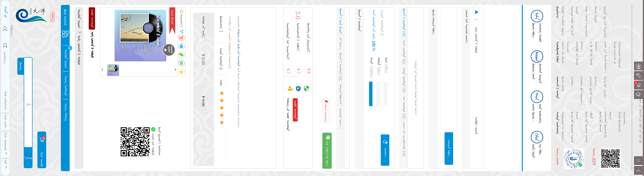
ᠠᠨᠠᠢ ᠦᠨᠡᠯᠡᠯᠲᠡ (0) (404, 107)
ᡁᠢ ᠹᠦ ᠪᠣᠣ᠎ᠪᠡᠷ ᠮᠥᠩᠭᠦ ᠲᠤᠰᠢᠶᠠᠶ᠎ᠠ (594, 53)
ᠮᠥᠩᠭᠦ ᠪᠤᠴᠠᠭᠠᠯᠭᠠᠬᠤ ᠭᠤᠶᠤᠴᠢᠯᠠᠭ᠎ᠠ (622, 122)
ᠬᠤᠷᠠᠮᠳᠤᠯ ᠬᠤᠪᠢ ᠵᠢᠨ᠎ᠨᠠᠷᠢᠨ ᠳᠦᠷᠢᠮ (575, 21)
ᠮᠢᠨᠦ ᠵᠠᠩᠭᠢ (6, 121)
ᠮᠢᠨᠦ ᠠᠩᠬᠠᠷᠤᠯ (6, 144)
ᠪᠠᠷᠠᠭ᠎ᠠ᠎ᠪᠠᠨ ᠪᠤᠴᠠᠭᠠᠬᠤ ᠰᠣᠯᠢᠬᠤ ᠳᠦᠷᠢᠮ (575, 127)
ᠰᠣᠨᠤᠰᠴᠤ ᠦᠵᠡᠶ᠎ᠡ (340, 117)
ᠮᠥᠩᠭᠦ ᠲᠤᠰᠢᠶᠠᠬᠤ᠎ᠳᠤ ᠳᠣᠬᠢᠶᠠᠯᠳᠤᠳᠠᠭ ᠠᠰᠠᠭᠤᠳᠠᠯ (617, 55)
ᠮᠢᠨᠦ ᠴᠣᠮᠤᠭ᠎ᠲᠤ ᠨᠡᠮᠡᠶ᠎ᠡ (327, 151)
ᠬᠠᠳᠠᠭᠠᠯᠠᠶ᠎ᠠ (182, 18)
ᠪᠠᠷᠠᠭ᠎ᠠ (21, 66)
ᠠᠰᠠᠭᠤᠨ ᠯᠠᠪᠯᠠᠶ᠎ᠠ (449, 148)
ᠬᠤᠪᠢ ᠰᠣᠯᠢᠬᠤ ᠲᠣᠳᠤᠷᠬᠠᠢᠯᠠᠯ (586, 22)
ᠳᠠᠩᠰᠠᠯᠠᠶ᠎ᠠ (5, 53)
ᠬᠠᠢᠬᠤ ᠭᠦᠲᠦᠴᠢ (596, 15)
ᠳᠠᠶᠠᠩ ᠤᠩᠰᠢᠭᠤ (66, 86)
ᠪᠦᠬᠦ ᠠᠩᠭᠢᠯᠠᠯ (65, 17)
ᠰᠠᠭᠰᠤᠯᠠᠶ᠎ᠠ (572, 82)
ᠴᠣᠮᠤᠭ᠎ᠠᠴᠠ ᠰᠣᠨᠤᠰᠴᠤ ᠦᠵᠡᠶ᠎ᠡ (467, 26)
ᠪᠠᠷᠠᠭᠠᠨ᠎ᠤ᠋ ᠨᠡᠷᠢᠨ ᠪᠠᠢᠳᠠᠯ (340, 21)
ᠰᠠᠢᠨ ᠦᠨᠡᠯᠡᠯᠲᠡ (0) (404, 52)
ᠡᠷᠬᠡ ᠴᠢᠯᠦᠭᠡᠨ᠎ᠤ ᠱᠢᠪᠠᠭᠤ (79, 49)
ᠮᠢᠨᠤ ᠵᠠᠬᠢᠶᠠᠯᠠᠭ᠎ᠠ (6, 100)
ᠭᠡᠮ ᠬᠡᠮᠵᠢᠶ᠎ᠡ (340, 43)
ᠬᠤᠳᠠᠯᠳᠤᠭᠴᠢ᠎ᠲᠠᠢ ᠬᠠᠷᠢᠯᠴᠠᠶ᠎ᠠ (563, 126)
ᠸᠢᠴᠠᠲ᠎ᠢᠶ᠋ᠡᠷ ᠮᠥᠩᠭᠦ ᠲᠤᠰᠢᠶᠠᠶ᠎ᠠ (605, 57)
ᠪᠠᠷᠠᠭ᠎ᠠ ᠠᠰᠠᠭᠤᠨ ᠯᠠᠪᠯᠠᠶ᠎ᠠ (433, 22)
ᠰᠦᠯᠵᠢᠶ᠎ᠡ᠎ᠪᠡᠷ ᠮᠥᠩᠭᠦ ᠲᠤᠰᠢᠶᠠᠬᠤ (565, 52)
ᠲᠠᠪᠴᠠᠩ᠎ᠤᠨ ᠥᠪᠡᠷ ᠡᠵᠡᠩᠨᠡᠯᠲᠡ (288, 115)
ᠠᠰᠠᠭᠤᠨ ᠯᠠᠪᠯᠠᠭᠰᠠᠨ (340, 94)
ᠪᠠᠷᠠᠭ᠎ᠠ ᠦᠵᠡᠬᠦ (563, 84)
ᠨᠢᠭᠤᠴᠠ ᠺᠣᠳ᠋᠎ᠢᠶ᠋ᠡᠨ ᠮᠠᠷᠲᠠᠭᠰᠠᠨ (605, 22)
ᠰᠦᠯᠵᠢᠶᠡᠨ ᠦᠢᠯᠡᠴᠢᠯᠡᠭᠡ (326, 110)
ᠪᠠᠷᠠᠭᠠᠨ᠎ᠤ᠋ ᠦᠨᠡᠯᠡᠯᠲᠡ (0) (404, 22)
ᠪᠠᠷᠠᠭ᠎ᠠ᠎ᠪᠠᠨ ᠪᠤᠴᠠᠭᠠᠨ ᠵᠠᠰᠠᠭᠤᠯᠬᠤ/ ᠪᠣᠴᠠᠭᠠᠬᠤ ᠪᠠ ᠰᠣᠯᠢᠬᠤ (605, 125)
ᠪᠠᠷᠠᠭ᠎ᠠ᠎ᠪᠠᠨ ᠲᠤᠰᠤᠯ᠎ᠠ (605, 87)
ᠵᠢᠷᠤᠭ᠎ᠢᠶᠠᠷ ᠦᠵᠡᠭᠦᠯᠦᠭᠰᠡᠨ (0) (404, 139)
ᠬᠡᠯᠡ (6, 164)
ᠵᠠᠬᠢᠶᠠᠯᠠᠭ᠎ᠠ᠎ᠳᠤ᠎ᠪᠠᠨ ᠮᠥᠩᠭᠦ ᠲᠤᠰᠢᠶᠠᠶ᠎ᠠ (593, 90)
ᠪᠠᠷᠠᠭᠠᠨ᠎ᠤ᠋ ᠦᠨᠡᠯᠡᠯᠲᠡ (340, 67)
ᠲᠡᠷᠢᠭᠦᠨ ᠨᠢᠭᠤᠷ (66, 59)
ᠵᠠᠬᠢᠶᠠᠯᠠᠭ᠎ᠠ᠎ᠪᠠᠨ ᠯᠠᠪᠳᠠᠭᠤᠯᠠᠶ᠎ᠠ (581, 90)
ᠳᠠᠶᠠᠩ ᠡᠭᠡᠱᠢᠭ (66, 112)
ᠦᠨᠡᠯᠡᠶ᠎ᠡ (385, 148)
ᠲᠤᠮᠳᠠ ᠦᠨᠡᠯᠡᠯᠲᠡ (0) (404, 80)
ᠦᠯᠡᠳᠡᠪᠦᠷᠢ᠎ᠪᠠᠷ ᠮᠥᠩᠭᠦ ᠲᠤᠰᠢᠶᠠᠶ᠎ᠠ (579, 53)
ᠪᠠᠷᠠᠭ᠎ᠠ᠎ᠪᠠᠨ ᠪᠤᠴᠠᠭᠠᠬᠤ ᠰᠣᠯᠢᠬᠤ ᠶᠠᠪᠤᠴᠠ (589, 127)
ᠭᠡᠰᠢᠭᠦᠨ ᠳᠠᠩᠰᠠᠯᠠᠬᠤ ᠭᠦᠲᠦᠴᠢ (563, 21)
